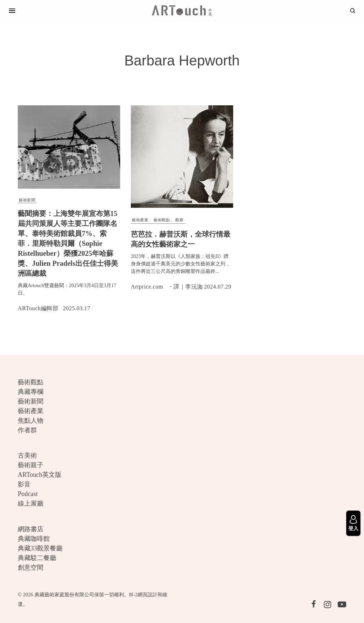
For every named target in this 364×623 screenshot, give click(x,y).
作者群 (27, 430)
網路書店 (31, 529)
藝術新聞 (27, 200)
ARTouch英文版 (40, 475)
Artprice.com (147, 287)
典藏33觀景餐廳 (40, 548)
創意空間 (31, 567)
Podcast (28, 494)
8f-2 (133, 595)
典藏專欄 (31, 392)
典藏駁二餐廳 (37, 558)
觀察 (179, 220)
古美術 (27, 455)
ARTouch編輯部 (38, 308)
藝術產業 (140, 220)
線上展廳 (31, 503)
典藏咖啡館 (34, 539)
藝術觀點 (162, 220)
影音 (24, 484)
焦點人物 (31, 421)
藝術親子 (31, 465)
